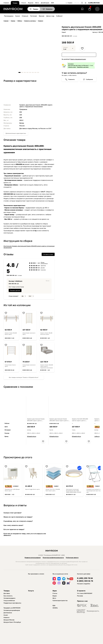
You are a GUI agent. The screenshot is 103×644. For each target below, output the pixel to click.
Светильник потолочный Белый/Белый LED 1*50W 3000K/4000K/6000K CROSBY (74, 491)
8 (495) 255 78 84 (94, 3)
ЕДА (54, 605)
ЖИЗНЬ (55, 608)
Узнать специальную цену (78, 59)
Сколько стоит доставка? (13, 513)
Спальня (25, 16)
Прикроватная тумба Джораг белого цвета (12, 490)
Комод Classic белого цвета (10, 366)
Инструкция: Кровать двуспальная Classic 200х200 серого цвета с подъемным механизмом (29, 247)
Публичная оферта (72, 558)
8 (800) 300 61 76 (85, 581)
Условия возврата (9, 598)
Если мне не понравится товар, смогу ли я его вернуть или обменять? (25, 534)
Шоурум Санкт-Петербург (12, 622)
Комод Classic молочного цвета (29, 366)
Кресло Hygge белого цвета (32, 489)
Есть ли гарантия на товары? (14, 529)
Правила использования (33, 558)
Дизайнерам (45, 3)
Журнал (31, 3)
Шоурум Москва (9, 620)
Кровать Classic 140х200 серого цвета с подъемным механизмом (47, 366)
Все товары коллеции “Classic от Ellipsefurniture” (24, 377)
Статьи (55, 593)
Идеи (55, 591)
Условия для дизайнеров (12, 610)
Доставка (7, 593)
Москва (77, 3)
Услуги (24, 3)
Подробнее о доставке (83, 67)
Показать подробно (84, 584)
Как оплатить (8, 596)
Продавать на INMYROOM (12, 608)
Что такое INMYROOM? (85, 593)
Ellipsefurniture (32, 436)
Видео (55, 596)
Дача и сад (50, 16)
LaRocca (97, 436)
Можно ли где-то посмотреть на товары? (18, 517)
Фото (37, 3)
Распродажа (9, 16)
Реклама (80, 596)
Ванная (42, 16)
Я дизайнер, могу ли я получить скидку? (18, 521)
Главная (6, 3)
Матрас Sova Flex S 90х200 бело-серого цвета (53, 490)
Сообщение (89, 79)
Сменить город (72, 67)
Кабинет (59, 16)
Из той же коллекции (17, 305)
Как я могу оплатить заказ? (13, 525)
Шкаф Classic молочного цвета (29, 334)
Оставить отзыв (48, 254)
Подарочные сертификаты (12, 603)
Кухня (18, 16)
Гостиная (34, 16)
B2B (52, 3)
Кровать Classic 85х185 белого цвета (11, 334)
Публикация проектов (60, 600)
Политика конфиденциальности (53, 558)
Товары (15, 3)
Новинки (6, 617)
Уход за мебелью (9, 600)
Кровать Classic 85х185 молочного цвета (46, 334)
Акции (6, 615)
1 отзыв (75, 36)
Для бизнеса (8, 613)
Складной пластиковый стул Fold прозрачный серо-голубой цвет (94, 491)
